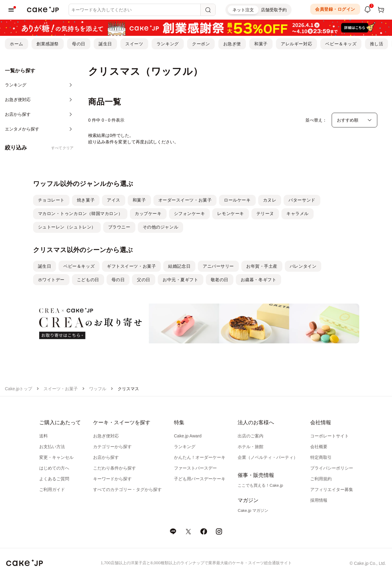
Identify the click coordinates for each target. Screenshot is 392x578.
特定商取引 (321, 457)
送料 (43, 436)
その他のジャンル (160, 227)
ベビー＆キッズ (341, 44)
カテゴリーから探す (112, 447)
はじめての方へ (54, 468)
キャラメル (298, 213)
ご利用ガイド (52, 489)
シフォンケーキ (190, 213)
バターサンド (302, 200)
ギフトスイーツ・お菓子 (131, 266)
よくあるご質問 (54, 479)
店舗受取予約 (274, 10)
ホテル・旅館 (251, 447)
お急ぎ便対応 (106, 436)
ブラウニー (119, 227)
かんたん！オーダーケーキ (200, 457)
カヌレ (270, 200)
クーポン (201, 44)
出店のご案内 (251, 436)
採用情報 (319, 500)
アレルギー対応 (296, 44)
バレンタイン (303, 266)
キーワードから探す (112, 479)
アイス (114, 200)
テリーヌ (265, 213)
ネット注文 (243, 10)
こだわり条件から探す (115, 468)
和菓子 (261, 44)
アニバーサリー (218, 266)
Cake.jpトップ (19, 389)
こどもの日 (88, 280)
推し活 (377, 44)
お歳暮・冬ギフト (258, 280)
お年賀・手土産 (262, 266)
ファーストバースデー (195, 468)
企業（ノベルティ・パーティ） (268, 457)
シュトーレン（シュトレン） (67, 227)
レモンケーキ (230, 213)
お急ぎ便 (232, 44)
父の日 (144, 280)
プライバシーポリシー (332, 468)
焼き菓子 (86, 200)
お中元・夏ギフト (180, 280)
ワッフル (98, 389)
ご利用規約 (321, 479)
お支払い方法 (52, 447)
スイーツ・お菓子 (61, 389)
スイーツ (134, 44)
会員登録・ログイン (335, 9)
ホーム (17, 44)
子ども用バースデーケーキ (200, 479)
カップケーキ (148, 213)
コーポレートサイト (330, 436)
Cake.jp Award (188, 436)
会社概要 (319, 447)
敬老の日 (220, 280)
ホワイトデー (51, 280)
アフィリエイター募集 (332, 489)
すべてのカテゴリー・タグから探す (127, 489)
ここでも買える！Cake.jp (260, 485)
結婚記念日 (179, 266)
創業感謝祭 (48, 44)
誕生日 (105, 44)
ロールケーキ (237, 200)
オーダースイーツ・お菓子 (185, 200)
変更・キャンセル (56, 457)
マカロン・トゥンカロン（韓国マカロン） (80, 213)
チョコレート (51, 200)
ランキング (168, 44)
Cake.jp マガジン (253, 510)
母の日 (79, 44)
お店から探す (106, 457)
